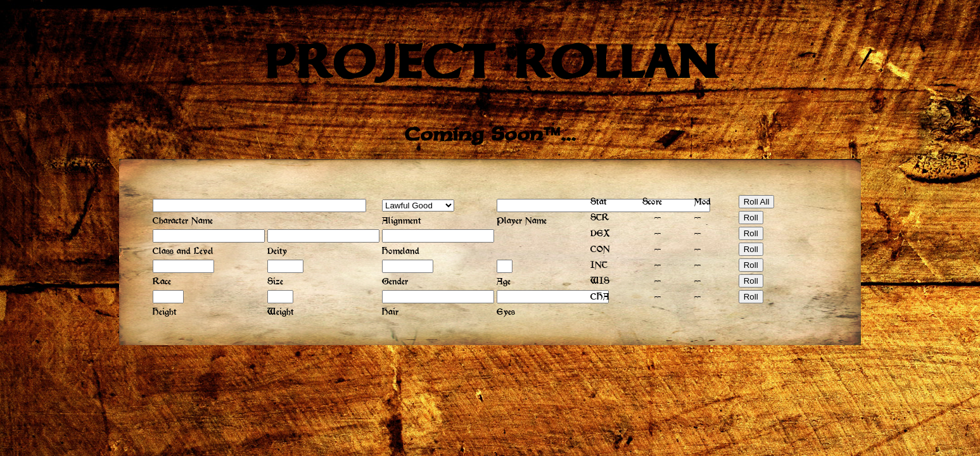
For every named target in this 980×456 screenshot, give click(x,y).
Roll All (757, 202)
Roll (751, 218)
